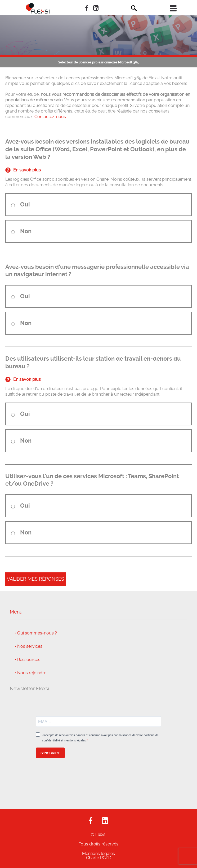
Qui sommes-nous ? (37, 633)
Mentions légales (98, 854)
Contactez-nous (50, 117)
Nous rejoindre (32, 673)
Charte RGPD (99, 858)
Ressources (29, 660)
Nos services (30, 646)
